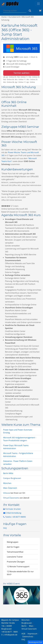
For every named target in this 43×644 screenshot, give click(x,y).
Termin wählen (21, 73)
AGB (23, 634)
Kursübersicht (15, 17)
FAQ (5, 528)
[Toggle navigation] (38, 4)
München (7, 483)
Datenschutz (28, 637)
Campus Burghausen (12, 478)
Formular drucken (12, 509)
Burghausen (27, 623)
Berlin (24, 626)
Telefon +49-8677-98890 (15, 517)
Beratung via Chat (35, 642)
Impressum (32, 634)
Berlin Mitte (8, 473)
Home (4, 17)
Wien (31, 626)
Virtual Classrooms (11, 498)
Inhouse (7, 493)
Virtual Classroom (29, 629)
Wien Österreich (10, 488)
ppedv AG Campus (10, 620)
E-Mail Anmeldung (12, 513)
